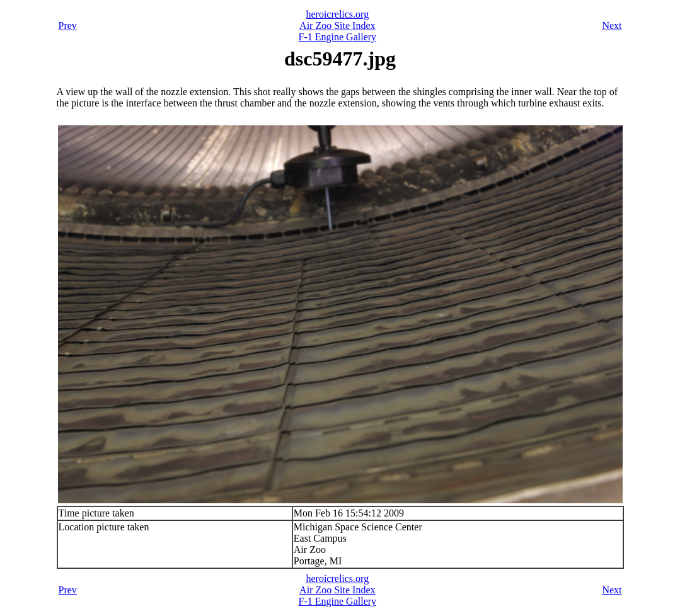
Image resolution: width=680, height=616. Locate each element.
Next (612, 26)
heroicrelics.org (337, 14)
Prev (68, 26)
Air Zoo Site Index (337, 26)
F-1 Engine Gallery (338, 37)
